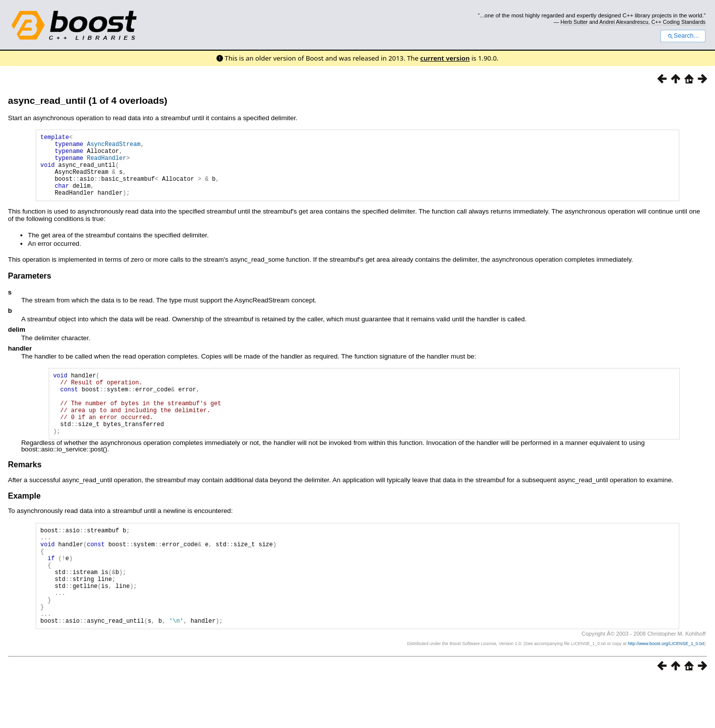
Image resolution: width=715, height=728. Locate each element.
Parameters (30, 289)
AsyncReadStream (114, 147)
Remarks (25, 491)
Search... (683, 36)
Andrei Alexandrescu (624, 22)
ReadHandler (107, 164)
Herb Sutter (574, 22)
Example (24, 523)
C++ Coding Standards (679, 22)
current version (445, 58)
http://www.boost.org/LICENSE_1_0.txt (666, 691)
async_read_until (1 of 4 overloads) (88, 101)
